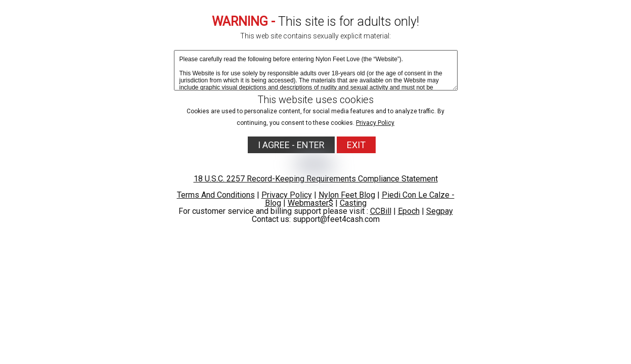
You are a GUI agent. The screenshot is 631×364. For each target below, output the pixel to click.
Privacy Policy (375, 123)
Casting (353, 203)
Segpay (440, 211)
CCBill (381, 211)
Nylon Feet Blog (347, 195)
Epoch (409, 211)
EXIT (356, 145)
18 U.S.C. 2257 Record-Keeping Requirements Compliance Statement (316, 179)
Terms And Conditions (216, 195)
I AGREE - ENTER (291, 145)
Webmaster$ (310, 203)
